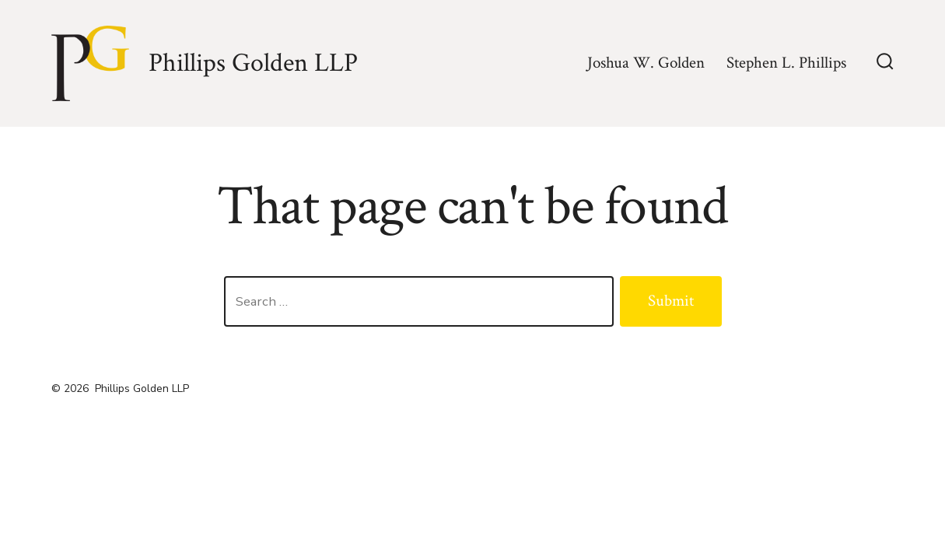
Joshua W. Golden (646, 63)
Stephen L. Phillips (786, 63)
